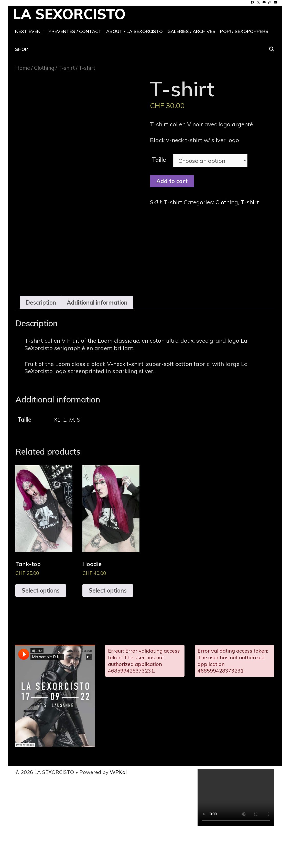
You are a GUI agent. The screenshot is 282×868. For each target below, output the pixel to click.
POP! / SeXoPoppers (244, 31)
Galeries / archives (191, 31)
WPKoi (118, 806)
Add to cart (172, 181)
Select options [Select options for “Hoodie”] (108, 624)
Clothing (44, 68)
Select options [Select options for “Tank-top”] (41, 624)
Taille (159, 160)
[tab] (41, 337)
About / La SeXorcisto (134, 31)
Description (41, 337)
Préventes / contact (75, 31)
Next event (29, 31)
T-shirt (67, 68)
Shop (22, 49)
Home (23, 68)
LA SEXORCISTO (69, 14)
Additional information (97, 337)
